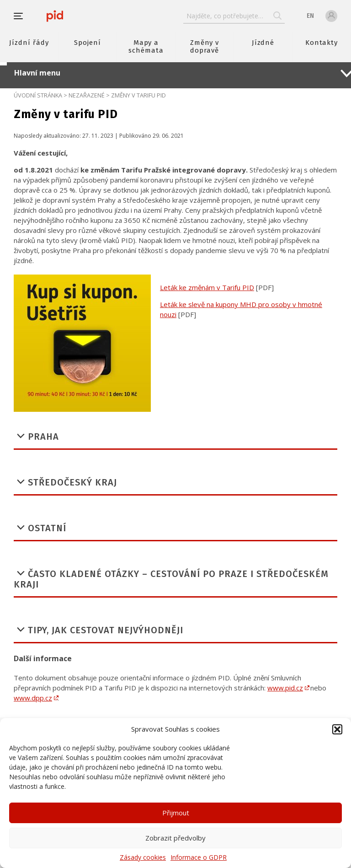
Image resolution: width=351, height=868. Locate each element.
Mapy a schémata (146, 46)
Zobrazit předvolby (175, 838)
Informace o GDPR (199, 857)
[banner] (55, 16)
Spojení (88, 43)
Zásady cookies (143, 857)
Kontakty (322, 43)
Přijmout (176, 813)
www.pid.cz (285, 688)
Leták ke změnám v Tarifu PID (207, 287)
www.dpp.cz (33, 698)
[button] (337, 729)
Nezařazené (87, 95)
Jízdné (263, 43)
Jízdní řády (29, 43)
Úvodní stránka (38, 95)
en (310, 16)
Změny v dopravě (205, 46)
